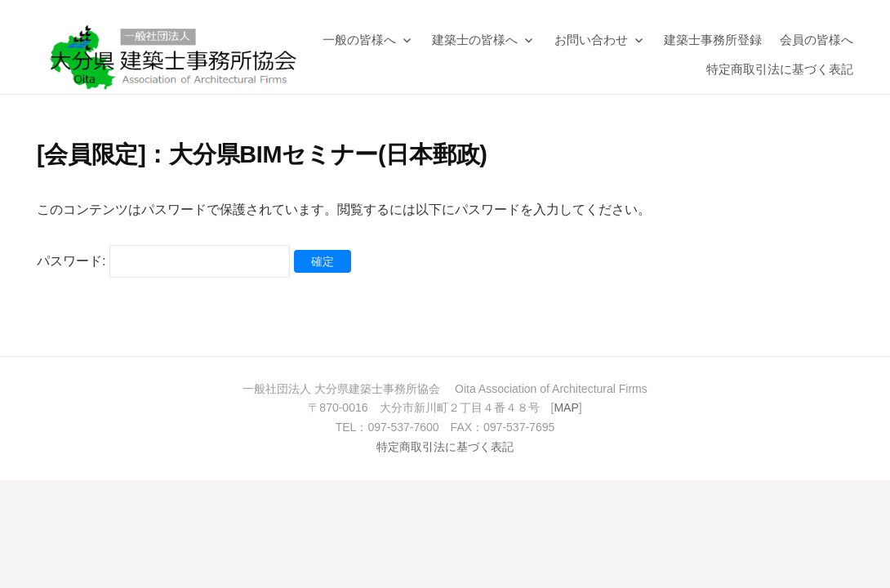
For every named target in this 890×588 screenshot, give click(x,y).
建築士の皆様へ (475, 40)
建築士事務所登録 (713, 40)
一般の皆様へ (359, 40)
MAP (566, 408)
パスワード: (163, 261)
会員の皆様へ (817, 40)
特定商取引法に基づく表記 (780, 69)
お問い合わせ (591, 40)
